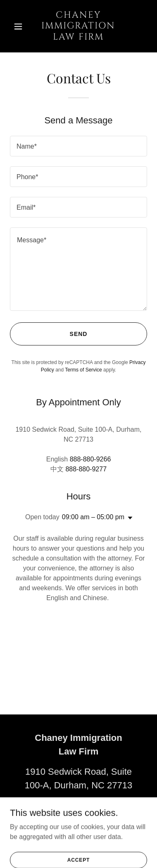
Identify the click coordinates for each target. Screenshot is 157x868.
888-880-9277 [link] (86, 469)
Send (79, 334)
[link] (78, 37)
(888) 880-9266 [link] (78, 805)
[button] (20, 26)
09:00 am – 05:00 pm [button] (93, 517)
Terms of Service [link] (83, 370)
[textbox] (78, 146)
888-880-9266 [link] (90, 459)
